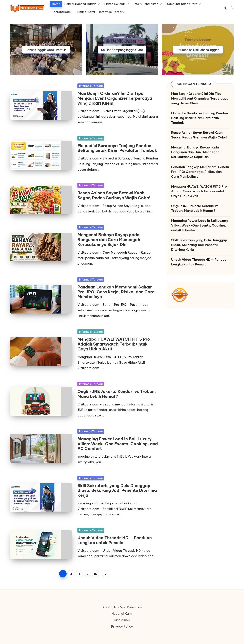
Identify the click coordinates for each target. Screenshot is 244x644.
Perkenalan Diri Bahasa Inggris (198, 50)
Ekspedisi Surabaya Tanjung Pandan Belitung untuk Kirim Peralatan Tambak (117, 148)
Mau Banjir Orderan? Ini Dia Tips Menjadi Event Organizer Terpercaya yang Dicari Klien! (115, 98)
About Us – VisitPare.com (122, 607)
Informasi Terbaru (91, 86)
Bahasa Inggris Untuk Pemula (46, 50)
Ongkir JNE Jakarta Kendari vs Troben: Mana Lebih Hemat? (117, 394)
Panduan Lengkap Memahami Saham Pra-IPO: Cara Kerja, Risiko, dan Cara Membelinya (116, 292)
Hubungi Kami (122, 614)
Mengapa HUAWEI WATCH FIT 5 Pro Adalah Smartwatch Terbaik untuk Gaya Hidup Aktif (114, 344)
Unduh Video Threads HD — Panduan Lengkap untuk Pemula (115, 540)
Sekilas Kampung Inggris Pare (122, 50)
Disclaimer (122, 620)
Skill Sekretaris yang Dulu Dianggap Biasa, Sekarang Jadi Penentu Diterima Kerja (117, 490)
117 (96, 574)
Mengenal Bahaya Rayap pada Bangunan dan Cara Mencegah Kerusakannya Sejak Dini (109, 240)
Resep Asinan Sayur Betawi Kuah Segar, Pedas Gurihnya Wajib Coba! (114, 195)
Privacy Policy (122, 626)
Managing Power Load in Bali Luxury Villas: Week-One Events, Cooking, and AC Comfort (118, 444)
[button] (106, 574)
